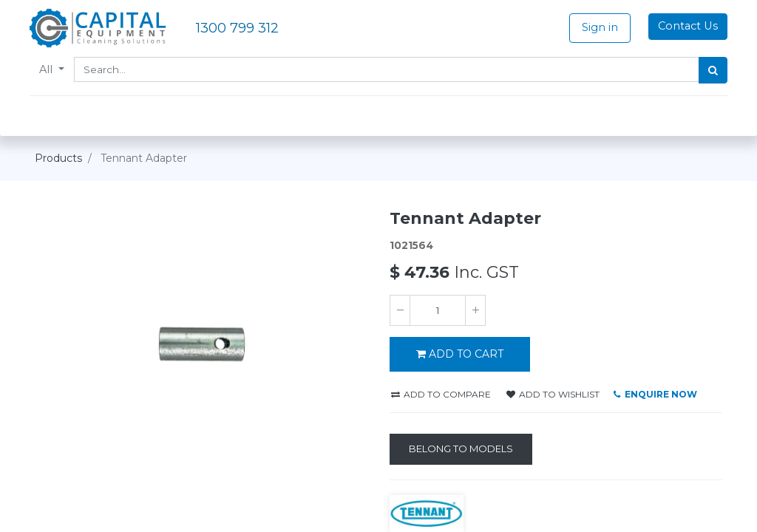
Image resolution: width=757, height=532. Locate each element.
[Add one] (475, 310)
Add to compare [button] (441, 394)
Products (58, 158)
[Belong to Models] (461, 449)
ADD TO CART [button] (460, 354)
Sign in (595, 27)
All (52, 69)
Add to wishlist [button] (553, 394)
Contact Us (683, 26)
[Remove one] (400, 310)
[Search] (708, 70)
